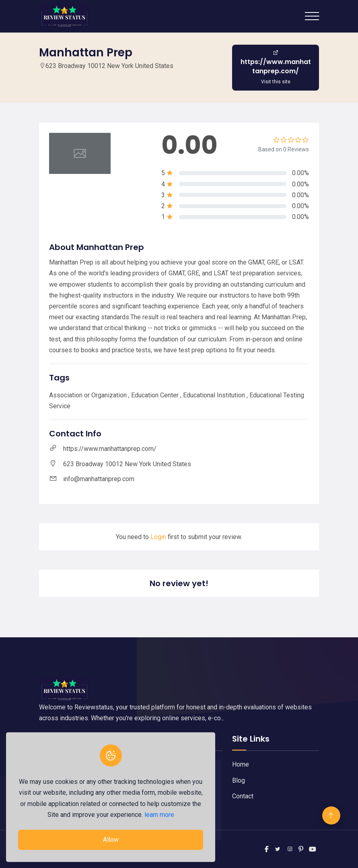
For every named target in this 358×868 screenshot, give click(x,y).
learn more (159, 815)
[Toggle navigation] (312, 16)
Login (158, 537)
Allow (111, 840)
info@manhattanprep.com (99, 479)
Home (241, 764)
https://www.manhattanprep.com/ (110, 449)
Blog (239, 780)
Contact (243, 796)
